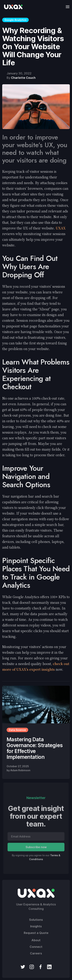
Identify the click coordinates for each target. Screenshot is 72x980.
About (36, 940)
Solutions (36, 920)
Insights (36, 926)
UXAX (61, 228)
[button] (66, 7)
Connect (36, 947)
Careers (36, 953)
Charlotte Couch (23, 78)
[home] (12, 7)
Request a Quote (36, 933)
